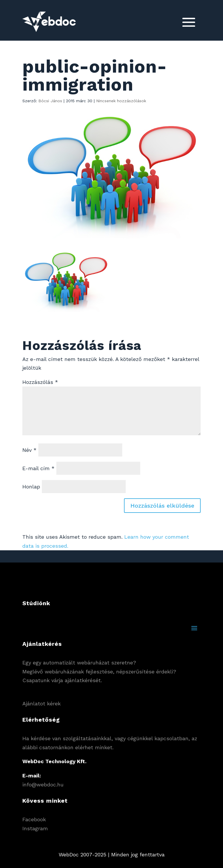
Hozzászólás (40, 382)
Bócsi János (50, 101)
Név (29, 450)
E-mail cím (38, 468)
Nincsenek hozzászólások (121, 101)
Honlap (31, 487)
